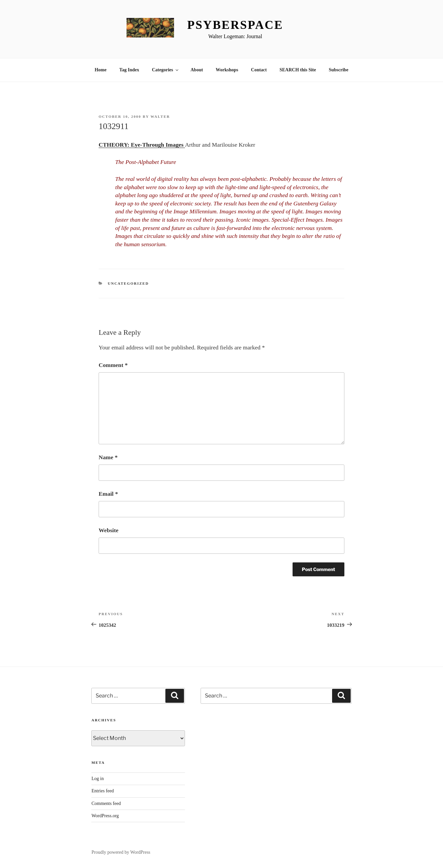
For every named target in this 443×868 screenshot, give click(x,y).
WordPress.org (105, 816)
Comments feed (106, 803)
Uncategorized (129, 283)
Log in (97, 779)
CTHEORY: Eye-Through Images (142, 145)
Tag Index (129, 70)
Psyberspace (235, 25)
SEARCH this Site (298, 70)
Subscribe (339, 70)
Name (108, 457)
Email (108, 494)
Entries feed (102, 791)
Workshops (227, 70)
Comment (113, 365)
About (197, 70)
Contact (259, 70)
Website (109, 530)
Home (101, 70)
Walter (160, 116)
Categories (166, 70)
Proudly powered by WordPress (121, 852)
